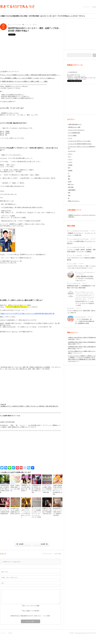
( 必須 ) (5, 572)
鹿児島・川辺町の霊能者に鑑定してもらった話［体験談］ (15, 488)
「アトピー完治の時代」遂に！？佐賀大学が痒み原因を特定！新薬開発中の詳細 (85, 321)
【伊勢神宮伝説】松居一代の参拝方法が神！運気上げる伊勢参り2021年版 (5, 489)
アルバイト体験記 (72, 135)
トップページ (86, 7)
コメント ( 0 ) (58, 554)
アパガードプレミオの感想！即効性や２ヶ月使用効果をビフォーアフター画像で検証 (47, 489)
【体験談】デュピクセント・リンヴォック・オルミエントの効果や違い (81, 234)
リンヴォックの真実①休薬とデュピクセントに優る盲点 (81, 242)
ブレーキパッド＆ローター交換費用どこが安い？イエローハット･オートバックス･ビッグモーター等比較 (36, 513)
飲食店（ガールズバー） (74, 201)
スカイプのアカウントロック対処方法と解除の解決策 (81, 259)
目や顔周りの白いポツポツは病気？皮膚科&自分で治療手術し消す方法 (15, 511)
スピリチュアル (13, 25)
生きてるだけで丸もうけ (17, 6)
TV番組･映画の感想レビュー (75, 124)
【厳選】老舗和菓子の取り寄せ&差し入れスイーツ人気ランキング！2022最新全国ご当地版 (58, 490)
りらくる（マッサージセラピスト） (77, 130)
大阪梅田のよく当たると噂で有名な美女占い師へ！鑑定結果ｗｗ (26, 488)
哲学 (69, 168)
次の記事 (43, 544)
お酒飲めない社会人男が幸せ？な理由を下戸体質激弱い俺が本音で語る (47, 511)
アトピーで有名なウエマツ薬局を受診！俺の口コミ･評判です (81, 312)
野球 (69, 193)
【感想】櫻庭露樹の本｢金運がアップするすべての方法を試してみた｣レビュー (85, 278)
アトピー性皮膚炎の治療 (74, 133)
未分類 (19, 25)
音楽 (69, 195)
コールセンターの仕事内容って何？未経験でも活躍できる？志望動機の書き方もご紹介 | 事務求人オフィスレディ (82, 359)
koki (36, 25)
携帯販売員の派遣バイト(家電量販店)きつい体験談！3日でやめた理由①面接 (81, 287)
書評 (69, 179)
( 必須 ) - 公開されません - (10, 577)
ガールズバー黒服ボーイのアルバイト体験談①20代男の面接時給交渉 (5, 511)
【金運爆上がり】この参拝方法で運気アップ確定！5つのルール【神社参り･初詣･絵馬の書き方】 (29, 406)
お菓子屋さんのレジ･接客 (74, 127)
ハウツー (70, 159)
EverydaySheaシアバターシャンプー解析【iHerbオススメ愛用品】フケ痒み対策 (57, 512)
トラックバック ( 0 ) (47, 554)
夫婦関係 (70, 171)
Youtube (94, 7)
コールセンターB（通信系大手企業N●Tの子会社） (80, 144)
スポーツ (70, 154)
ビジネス (70, 162)
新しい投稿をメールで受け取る (31, 611)
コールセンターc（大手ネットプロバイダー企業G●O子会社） (85, 297)
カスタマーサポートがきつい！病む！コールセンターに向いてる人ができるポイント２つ (81, 267)
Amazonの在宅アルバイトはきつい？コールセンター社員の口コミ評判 (85, 303)
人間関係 (70, 165)
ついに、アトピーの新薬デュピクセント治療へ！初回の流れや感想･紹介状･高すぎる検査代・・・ (31, 75)
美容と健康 (71, 187)
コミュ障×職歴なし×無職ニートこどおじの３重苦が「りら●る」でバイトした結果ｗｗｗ (28, 78)
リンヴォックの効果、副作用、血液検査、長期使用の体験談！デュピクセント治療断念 (81, 251)
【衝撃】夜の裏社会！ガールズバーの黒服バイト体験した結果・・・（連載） (25, 81)
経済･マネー (71, 184)
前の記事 (21, 544)
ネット (70, 157)
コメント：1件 (28, 25)
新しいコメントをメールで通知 (31, 606)
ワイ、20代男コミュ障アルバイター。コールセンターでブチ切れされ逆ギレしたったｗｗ (26, 513)
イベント (70, 138)
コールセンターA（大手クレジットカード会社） (79, 141)
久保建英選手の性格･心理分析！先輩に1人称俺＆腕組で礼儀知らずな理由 (36, 489)
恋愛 (69, 176)
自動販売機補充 (72, 190)
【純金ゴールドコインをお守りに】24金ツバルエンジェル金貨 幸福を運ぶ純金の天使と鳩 (27, 314)
